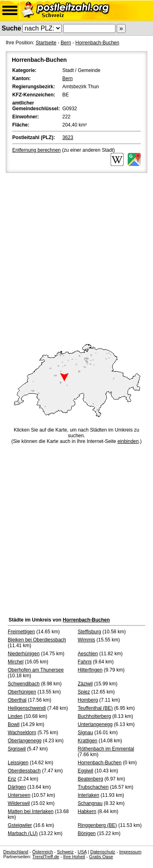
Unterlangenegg (95, 724)
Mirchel (16, 662)
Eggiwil (86, 771)
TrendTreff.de (46, 857)
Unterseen (19, 795)
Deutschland (16, 852)
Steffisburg (90, 632)
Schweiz (65, 852)
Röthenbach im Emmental (106, 749)
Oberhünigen (22, 692)
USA (82, 852)
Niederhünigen (24, 654)
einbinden (128, 441)
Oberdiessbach (24, 771)
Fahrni (85, 662)
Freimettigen (21, 632)
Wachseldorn (22, 733)
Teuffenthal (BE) (95, 708)
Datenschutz (103, 852)
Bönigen (87, 833)
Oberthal (17, 700)
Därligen (17, 787)
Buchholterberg (94, 716)
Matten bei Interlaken (31, 811)
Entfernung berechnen (37, 150)
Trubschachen (93, 787)
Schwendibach (24, 684)
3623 (68, 137)
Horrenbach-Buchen (97, 43)
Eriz (12, 779)
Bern (66, 43)
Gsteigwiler (20, 825)
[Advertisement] (76, 255)
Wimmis (87, 640)
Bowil (14, 724)
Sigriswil (17, 749)
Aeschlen (88, 654)
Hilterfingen (90, 670)
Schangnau (90, 803)
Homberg (88, 700)
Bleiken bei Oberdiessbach (37, 640)
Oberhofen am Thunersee (36, 670)
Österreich (43, 852)
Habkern (87, 811)
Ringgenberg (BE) (98, 825)
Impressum (130, 852)
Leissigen (18, 763)
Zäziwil (85, 684)
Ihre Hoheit (74, 857)
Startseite (46, 43)
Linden (15, 716)
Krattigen (88, 741)
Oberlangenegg (25, 741)
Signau (85, 733)
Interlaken (89, 795)
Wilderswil (19, 803)
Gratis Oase (101, 857)
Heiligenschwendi (27, 708)
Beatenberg (91, 779)
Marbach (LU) (23, 833)
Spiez (84, 692)
